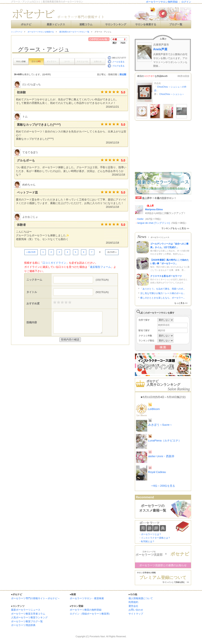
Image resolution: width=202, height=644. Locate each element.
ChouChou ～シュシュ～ (172, 94)
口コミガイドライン (54, 263)
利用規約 (133, 602)
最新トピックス (56, 24)
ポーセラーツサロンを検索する (41, 32)
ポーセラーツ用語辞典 (23, 625)
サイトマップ (136, 614)
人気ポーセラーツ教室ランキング (29, 617)
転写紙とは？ (148, 541)
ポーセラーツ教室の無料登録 (86, 610)
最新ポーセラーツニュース (26, 610)
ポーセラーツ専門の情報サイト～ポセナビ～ (35, 598)
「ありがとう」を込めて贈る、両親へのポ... (163, 289)
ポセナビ (26, 24)
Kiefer (140, 219)
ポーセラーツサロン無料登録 (162, 2)
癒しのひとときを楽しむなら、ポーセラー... (163, 298)
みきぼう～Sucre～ (160, 425)
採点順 (123, 74)
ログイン (186, 2)
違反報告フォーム (100, 267)
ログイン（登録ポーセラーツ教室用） (90, 614)
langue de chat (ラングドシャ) (154, 223)
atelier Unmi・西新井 (161, 456)
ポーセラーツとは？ (151, 534)
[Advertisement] (55, 352)
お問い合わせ (136, 610)
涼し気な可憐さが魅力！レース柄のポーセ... (163, 293)
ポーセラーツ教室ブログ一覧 (27, 621)
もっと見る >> (181, 303)
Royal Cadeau (157, 472)
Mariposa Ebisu (154, 209)
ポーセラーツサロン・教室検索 (87, 598)
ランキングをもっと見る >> (175, 228)
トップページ (17, 32)
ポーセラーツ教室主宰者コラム (28, 614)
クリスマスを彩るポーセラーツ (166, 276)
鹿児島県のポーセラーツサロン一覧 (74, 32)
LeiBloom (154, 409)
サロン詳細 (21, 61)
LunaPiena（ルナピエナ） (165, 440)
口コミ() (36, 61)
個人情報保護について (141, 598)
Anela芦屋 (160, 49)
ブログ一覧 (176, 24)
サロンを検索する (146, 24)
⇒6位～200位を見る (163, 486)
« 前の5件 (31, 252)
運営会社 (133, 606)
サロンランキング (116, 24)
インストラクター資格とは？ (156, 538)
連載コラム (86, 24)
